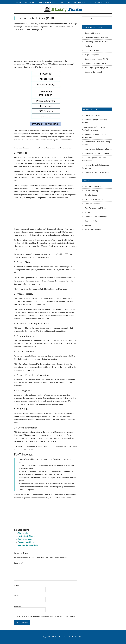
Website (17, 606)
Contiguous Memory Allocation (96, 37)
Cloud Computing (91, 191)
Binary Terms (59, 637)
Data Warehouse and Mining (95, 208)
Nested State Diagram (27, 536)
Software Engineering (93, 229)
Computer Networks (92, 204)
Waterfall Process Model (28, 545)
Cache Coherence (25, 539)
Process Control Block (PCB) (95, 63)
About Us (75, 637)
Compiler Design (91, 195)
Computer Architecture (94, 199)
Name (17, 585)
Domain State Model (26, 542)
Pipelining (88, 46)
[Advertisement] (46, 46)
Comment (18, 563)
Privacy (81, 637)
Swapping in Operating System (96, 68)
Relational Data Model (93, 72)
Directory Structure (92, 33)
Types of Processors (92, 115)
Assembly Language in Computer (97, 153)
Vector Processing (92, 50)
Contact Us (67, 637)
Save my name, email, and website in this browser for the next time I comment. (46, 616)
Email (17, 596)
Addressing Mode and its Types (96, 42)
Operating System (91, 221)
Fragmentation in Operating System (98, 149)
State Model (23, 533)
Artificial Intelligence (93, 186)
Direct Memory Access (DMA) (96, 59)
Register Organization (93, 55)
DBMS (87, 212)
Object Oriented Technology (95, 216)
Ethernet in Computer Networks (97, 172)
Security (88, 225)
